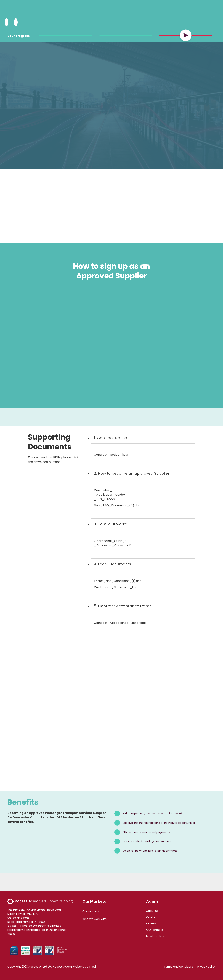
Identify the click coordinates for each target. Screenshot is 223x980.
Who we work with (94, 919)
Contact (152, 917)
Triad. (93, 967)
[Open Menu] (16, 22)
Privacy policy (206, 967)
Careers (151, 923)
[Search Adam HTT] (7, 22)
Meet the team (156, 936)
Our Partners (155, 930)
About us (152, 911)
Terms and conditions (179, 967)
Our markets (91, 911)
